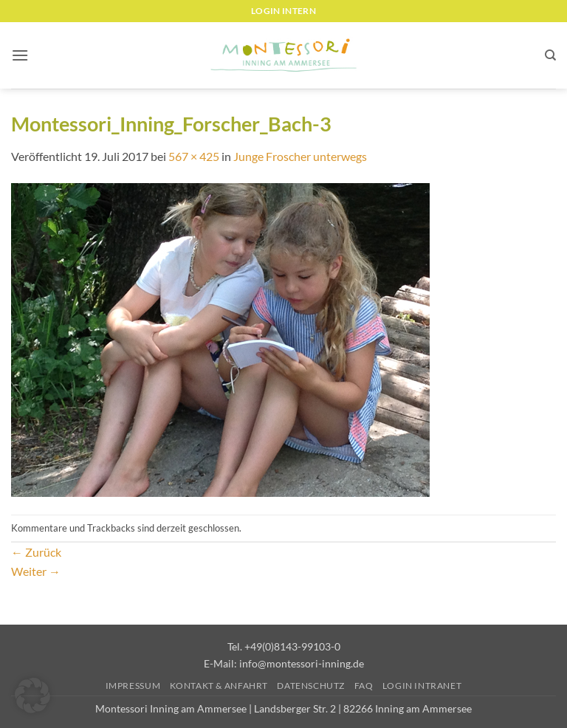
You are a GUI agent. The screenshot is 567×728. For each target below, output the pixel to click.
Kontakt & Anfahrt (219, 686)
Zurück (36, 552)
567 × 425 (194, 156)
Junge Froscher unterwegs (300, 156)
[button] (20, 55)
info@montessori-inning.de (302, 663)
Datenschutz (311, 686)
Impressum (133, 686)
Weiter (36, 571)
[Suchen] (550, 55)
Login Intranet (422, 686)
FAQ (364, 686)
